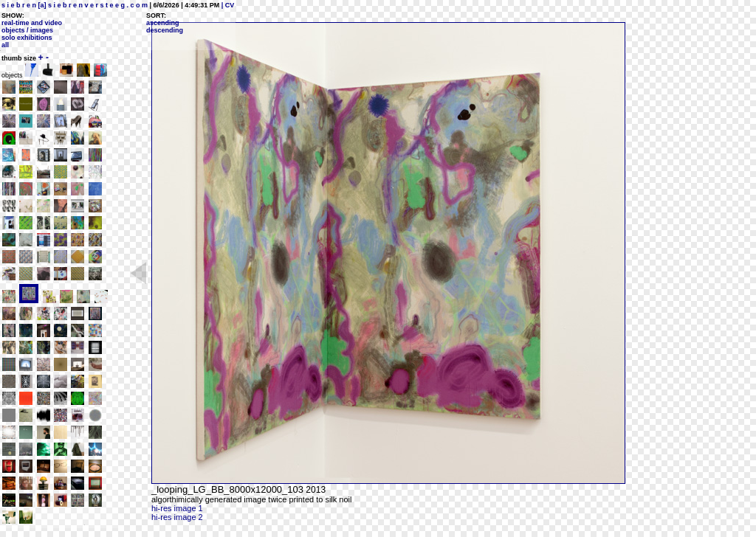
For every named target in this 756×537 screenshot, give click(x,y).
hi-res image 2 (177, 517)
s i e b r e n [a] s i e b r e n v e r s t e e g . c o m (75, 5)
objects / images (27, 30)
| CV (227, 5)
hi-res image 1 (177, 508)
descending (165, 30)
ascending (163, 23)
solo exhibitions (27, 38)
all (5, 45)
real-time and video (32, 23)
